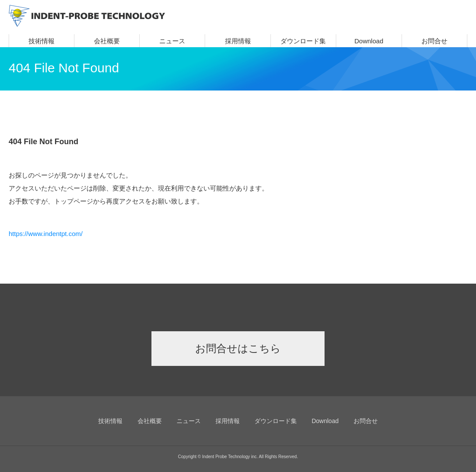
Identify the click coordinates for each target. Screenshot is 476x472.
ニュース (172, 41)
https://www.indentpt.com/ (46, 234)
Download (369, 41)
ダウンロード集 (303, 41)
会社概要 (107, 41)
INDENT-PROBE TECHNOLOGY (87, 16)
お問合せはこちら (238, 348)
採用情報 (238, 41)
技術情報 (42, 41)
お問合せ (434, 41)
